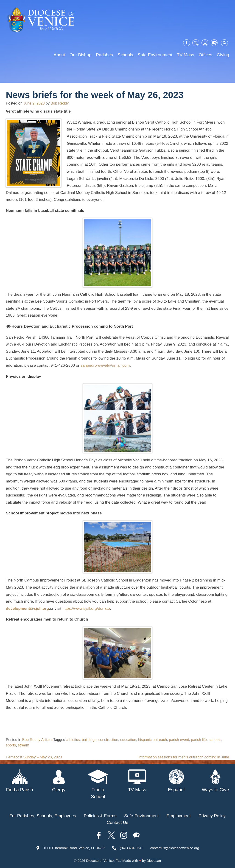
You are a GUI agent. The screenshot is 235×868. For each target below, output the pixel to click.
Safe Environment (155, 55)
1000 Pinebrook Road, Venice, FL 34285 (74, 848)
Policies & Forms (100, 816)
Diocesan (154, 861)
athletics (73, 740)
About (59, 55)
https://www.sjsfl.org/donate (86, 608)
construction (108, 740)
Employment (179, 816)
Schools (125, 55)
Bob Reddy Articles (38, 740)
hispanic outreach (152, 740)
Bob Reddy (60, 103)
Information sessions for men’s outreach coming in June (184, 757)
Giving (223, 55)
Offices (206, 55)
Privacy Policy (212, 816)
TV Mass (186, 55)
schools (215, 740)
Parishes (104, 55)
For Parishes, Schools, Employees (43, 816)
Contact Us (117, 822)
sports (11, 745)
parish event (179, 740)
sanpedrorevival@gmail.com (105, 365)
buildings (89, 740)
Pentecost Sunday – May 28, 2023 (34, 757)
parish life (199, 740)
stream (24, 745)
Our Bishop (80, 55)
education (128, 740)
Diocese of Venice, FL (103, 861)
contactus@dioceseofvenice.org (175, 848)
